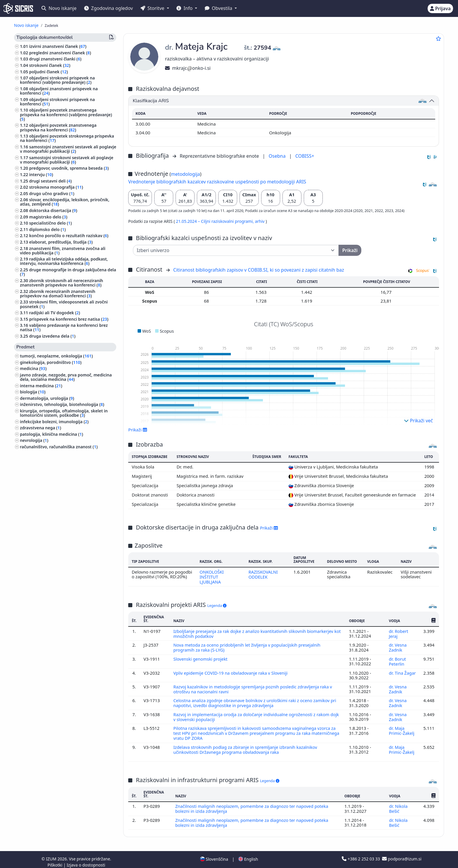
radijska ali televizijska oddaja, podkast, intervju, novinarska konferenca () (64, 261)
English (248, 854)
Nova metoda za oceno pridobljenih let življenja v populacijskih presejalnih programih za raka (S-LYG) (248, 646)
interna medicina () (41, 386)
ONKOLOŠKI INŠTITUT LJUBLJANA (211, 577)
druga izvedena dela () (52, 336)
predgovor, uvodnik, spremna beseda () (69, 168)
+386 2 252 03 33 (361, 854)
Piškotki (55, 860)
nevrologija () (34, 440)
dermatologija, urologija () (47, 398)
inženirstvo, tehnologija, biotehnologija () (62, 404)
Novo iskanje (59, 8)
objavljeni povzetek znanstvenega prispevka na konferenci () (58, 127)
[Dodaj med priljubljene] (438, 39)
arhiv (260, 221)
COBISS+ (305, 156)
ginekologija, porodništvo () (51, 362)
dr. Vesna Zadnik (398, 646)
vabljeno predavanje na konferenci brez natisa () (64, 327)
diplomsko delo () (47, 229)
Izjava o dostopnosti (86, 860)
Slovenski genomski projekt (201, 657)
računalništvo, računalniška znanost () (59, 447)
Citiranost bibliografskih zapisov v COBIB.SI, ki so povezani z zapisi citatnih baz (259, 270)
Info (185, 8)
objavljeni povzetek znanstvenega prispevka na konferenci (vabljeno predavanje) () (66, 114)
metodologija (185, 174)
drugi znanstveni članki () (55, 59)
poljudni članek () (49, 72)
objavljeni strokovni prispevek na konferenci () (57, 102)
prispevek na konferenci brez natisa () (69, 319)
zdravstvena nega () (40, 428)
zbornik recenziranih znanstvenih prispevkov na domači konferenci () (58, 294)
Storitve (153, 8)
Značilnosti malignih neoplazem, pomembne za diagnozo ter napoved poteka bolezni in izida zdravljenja (254, 805)
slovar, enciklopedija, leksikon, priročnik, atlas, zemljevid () (65, 202)
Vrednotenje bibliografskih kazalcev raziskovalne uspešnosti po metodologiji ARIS (217, 182)
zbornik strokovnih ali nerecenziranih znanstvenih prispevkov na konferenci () (61, 283)
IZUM (52, 854)
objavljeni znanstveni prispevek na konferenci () (59, 91)
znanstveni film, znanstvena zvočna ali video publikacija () (63, 251)
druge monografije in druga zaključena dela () (68, 272)
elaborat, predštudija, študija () (61, 242)
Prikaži (138, 430)
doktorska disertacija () (53, 210)
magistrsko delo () (48, 217)
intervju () (41, 175)
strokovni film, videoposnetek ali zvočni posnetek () (64, 304)
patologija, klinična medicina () (51, 434)
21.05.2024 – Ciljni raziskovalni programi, (215, 221)
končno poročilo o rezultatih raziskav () (69, 236)
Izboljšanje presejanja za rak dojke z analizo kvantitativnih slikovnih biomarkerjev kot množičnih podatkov (255, 633)
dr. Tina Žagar (402, 671)
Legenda (217, 605)
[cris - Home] (18, 8)
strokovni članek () (50, 65)
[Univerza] (236, 250)
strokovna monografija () (56, 187)
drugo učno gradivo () (52, 193)
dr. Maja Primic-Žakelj (401, 728)
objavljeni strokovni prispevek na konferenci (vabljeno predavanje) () (57, 80)
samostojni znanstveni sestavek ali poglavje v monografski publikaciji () (68, 149)
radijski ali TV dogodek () (55, 313)
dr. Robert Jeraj (398, 633)
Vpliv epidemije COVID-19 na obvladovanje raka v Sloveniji (232, 671)
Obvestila (219, 8)
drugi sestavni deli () (51, 181)
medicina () (33, 368)
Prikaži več (418, 421)
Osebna (278, 156)
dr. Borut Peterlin (397, 660)
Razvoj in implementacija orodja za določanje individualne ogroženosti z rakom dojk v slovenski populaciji (253, 714)
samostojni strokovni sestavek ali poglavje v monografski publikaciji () (67, 160)
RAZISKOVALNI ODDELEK (263, 574)
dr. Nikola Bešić (398, 805)
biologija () (33, 392)
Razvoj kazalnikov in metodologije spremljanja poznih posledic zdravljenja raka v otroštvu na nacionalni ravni (254, 687)
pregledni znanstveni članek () (60, 53)
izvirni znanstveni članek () (58, 46)
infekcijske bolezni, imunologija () (54, 422)
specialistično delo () (51, 223)
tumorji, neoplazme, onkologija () (56, 356)
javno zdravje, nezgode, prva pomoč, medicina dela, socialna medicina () (66, 377)
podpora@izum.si (402, 854)
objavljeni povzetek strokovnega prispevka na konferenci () (67, 138)
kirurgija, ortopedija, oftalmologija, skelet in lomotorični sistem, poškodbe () (64, 413)
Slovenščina (214, 854)
